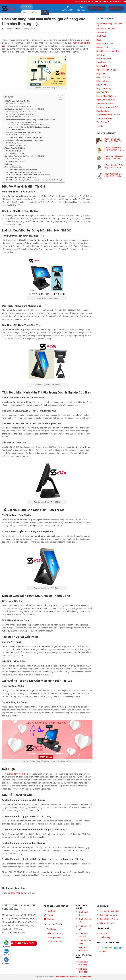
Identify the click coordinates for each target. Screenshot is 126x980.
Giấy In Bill (101, 55)
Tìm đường (6, 944)
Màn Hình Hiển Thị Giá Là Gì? (20, 104)
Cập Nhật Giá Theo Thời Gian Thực (22, 117)
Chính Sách (101, 36)
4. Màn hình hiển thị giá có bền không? (23, 177)
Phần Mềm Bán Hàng (106, 104)
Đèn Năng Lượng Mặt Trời (108, 51)
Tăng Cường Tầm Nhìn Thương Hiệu (22, 112)
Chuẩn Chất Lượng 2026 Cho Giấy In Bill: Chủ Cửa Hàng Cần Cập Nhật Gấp (114, 149)
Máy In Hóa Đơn (103, 77)
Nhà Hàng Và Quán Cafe (18, 145)
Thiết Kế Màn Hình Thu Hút (19, 135)
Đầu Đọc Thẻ (102, 47)
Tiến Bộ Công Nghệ (16, 159)
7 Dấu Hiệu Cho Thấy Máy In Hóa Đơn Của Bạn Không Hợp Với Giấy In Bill (114, 166)
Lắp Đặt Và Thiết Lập (16, 129)
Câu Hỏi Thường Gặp (14, 167)
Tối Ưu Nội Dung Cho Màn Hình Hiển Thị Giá (23, 132)
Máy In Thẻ (101, 85)
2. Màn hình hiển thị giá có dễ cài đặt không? (25, 172)
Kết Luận (9, 164)
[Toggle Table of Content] (59, 97)
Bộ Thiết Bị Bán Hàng (106, 29)
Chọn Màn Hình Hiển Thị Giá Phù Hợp (23, 122)
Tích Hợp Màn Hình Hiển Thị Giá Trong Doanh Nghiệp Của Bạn (30, 120)
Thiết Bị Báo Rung (104, 118)
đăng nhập (16, 893)
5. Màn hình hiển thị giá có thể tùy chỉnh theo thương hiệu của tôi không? (35, 180)
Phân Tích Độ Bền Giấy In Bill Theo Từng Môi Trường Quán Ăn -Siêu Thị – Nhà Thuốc (114, 140)
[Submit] (45, 12)
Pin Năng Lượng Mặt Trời (108, 107)
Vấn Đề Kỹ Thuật (15, 151)
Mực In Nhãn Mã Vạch (106, 96)
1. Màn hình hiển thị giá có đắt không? (23, 170)
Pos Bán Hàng (103, 111)
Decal (99, 40)
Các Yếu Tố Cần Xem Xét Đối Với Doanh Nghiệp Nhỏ (30, 125)
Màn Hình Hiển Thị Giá (106, 70)
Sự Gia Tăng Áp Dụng (17, 161)
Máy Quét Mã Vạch (105, 89)
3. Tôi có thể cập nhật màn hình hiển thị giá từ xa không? (30, 175)
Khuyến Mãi (101, 62)
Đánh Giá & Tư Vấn (105, 44)
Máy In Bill (101, 74)
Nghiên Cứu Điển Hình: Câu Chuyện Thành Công (24, 140)
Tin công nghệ (103, 122)
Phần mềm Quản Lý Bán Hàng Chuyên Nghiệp (73, 977)
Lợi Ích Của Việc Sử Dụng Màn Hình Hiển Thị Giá (24, 109)
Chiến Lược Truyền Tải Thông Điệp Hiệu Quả (26, 137)
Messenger (6, 961)
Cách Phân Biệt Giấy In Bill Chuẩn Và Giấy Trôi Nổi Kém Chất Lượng (113, 175)
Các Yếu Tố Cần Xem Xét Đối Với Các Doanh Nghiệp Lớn (31, 127)
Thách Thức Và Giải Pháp (15, 148)
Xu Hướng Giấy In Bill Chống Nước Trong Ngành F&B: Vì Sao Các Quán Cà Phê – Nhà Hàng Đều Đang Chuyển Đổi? (114, 158)
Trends (100, 126)
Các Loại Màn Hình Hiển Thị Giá (21, 106)
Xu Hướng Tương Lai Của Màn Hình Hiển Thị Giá (24, 156)
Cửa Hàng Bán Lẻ (15, 143)
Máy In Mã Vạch (103, 81)
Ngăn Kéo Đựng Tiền (106, 100)
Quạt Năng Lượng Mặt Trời (108, 115)
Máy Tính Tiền (103, 92)
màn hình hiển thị (18, 774)
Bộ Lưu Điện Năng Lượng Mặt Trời (110, 25)
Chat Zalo (6, 952)
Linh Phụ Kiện (102, 66)
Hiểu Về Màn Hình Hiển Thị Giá (17, 101)
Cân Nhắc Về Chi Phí (16, 153)
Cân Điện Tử (102, 32)
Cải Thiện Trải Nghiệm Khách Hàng (22, 114)
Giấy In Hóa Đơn (104, 59)
